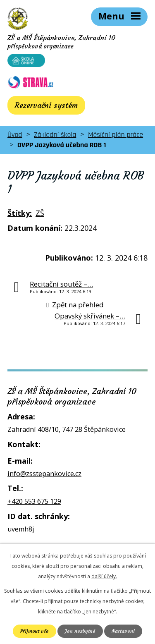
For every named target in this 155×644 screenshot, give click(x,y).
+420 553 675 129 (34, 501)
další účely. (104, 576)
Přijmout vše (35, 631)
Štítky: (20, 213)
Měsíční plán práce (116, 135)
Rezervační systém (46, 105)
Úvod (15, 135)
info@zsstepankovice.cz (44, 474)
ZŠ (40, 213)
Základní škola (55, 135)
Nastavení (123, 631)
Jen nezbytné (80, 631)
